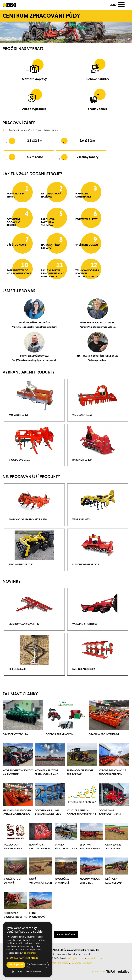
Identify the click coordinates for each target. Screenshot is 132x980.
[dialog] (27, 949)
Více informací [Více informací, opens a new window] (29, 953)
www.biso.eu (95, 958)
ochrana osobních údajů (54, 963)
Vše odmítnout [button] (38, 965)
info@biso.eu (76, 958)
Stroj (5, 130)
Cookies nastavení (82, 963)
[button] (27, 958)
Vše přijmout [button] (16, 965)
